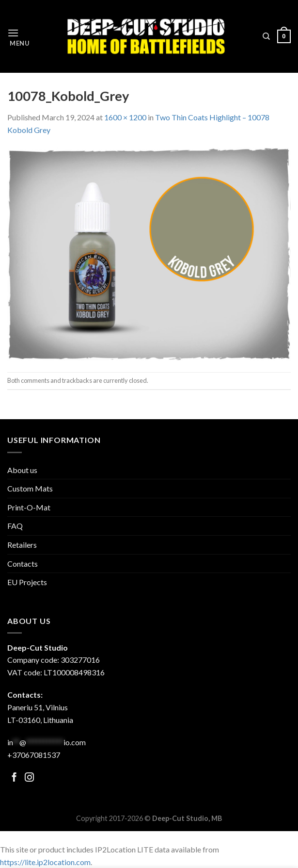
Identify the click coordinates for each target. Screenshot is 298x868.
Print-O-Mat (29, 507)
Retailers (22, 545)
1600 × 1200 (125, 117)
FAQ (15, 526)
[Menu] (18, 37)
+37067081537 (34, 755)
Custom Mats (30, 488)
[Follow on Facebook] (14, 778)
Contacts (23, 564)
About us (22, 470)
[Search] (266, 36)
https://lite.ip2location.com (45, 862)
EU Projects (27, 582)
